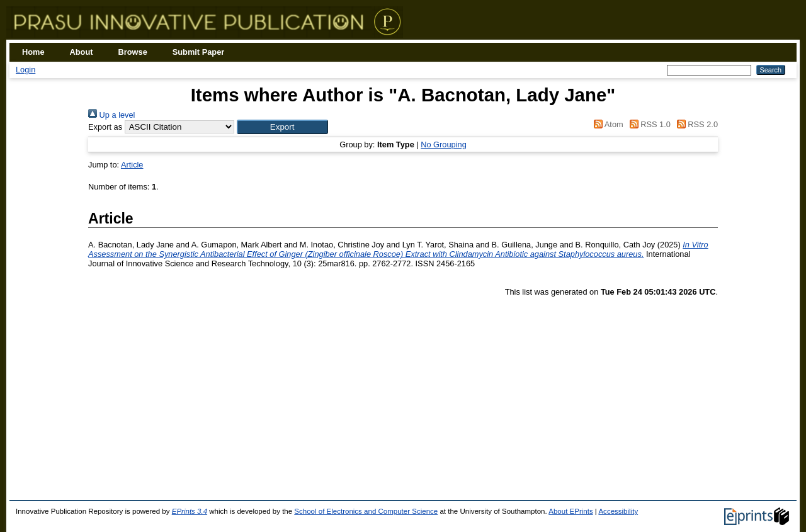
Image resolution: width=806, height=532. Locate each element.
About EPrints (570, 511)
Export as (105, 127)
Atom (607, 124)
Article (132, 165)
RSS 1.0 (648, 124)
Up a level (111, 115)
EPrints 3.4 (190, 511)
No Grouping (444, 144)
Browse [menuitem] (133, 52)
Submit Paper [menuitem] (199, 52)
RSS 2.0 (695, 124)
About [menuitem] (82, 52)
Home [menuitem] (33, 52)
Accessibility (618, 511)
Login (26, 70)
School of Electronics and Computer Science (366, 511)
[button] (282, 127)
